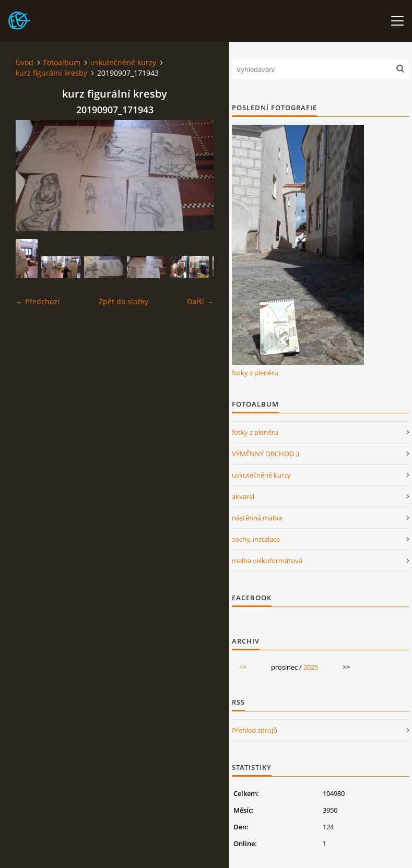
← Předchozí (38, 301)
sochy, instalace (256, 539)
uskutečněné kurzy (123, 62)
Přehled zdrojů (255, 730)
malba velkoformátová (267, 561)
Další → (200, 301)
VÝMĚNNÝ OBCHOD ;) (266, 454)
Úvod (25, 62)
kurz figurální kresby (51, 73)
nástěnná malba (257, 518)
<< (243, 667)
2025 (311, 667)
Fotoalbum (62, 62)
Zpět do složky (123, 301)
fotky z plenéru (255, 373)
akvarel (243, 496)
